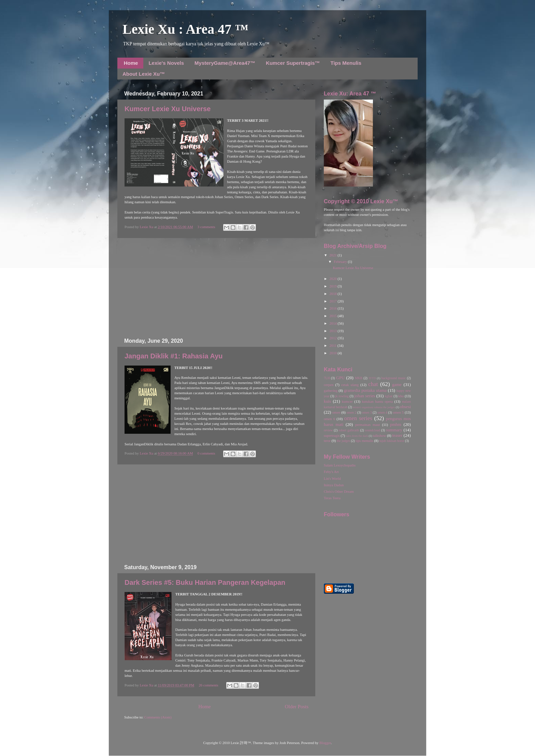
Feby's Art (331, 472)
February (341, 262)
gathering (331, 391)
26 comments (209, 685)
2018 (333, 294)
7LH (327, 378)
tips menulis (364, 441)
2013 (333, 331)
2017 (333, 301)
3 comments (206, 227)
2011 (333, 346)
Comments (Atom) (158, 717)
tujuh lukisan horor (392, 441)
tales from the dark (357, 436)
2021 (333, 255)
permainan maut (367, 425)
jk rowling (342, 396)
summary (394, 430)
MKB (359, 378)
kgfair (389, 396)
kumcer (347, 402)
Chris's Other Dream (339, 492)
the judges (343, 441)
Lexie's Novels (166, 63)
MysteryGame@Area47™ (225, 63)
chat (373, 384)
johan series (365, 396)
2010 (333, 353)
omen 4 (382, 412)
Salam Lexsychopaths (340, 465)
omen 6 (329, 419)
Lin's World (332, 479)
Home (131, 63)
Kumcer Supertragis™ (293, 63)
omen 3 (367, 412)
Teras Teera (332, 498)
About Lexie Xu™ (144, 74)
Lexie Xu (147, 227)
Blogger (325, 743)
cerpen (329, 385)
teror (327, 441)
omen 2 (352, 412)
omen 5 (398, 412)
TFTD (372, 378)
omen (336, 412)
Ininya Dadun (334, 485)
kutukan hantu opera (377, 402)
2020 (333, 279)
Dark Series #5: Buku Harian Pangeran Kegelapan (205, 582)
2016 (333, 308)
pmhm (396, 425)
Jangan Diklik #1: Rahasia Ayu (174, 356)
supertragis (332, 436)
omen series (358, 418)
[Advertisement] (216, 288)
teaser (397, 435)
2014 (333, 323)
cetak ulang (350, 385)
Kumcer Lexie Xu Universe (168, 109)
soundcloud (373, 430)
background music (394, 378)
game (397, 385)
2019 (333, 286)
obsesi (405, 407)
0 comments (206, 453)
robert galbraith (349, 430)
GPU (341, 378)
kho (401, 396)
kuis (327, 401)
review (328, 430)
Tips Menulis (346, 63)
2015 (333, 316)
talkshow (379, 436)
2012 (333, 338)
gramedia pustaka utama (365, 390)
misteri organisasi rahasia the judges (374, 407)
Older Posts (297, 707)
